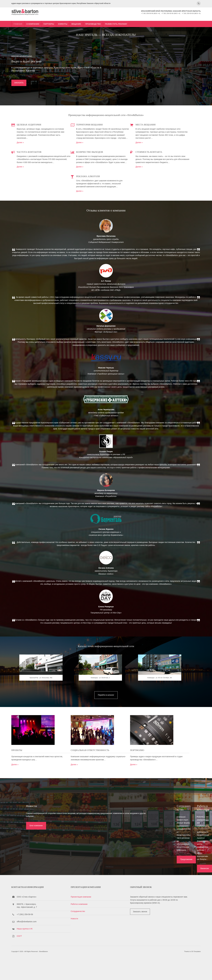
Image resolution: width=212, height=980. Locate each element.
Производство (122, 18)
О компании (61, 18)
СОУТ (48, 956)
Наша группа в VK (53, 949)
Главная (46, 18)
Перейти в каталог (106, 765)
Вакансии (160, 881)
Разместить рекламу (145, 18)
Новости (89, 939)
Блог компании (21, 881)
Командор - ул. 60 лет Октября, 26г (151, 752)
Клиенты (91, 18)
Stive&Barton (72, 974)
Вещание (105, 18)
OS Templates (167, 974)
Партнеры (77, 18)
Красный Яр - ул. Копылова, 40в (61, 752)
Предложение (91, 881)
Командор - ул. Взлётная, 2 (106, 752)
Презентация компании (96, 917)
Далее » (49, 147)
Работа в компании (94, 925)
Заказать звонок (141, 935)
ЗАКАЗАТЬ (47, 87)
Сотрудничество (92, 932)
